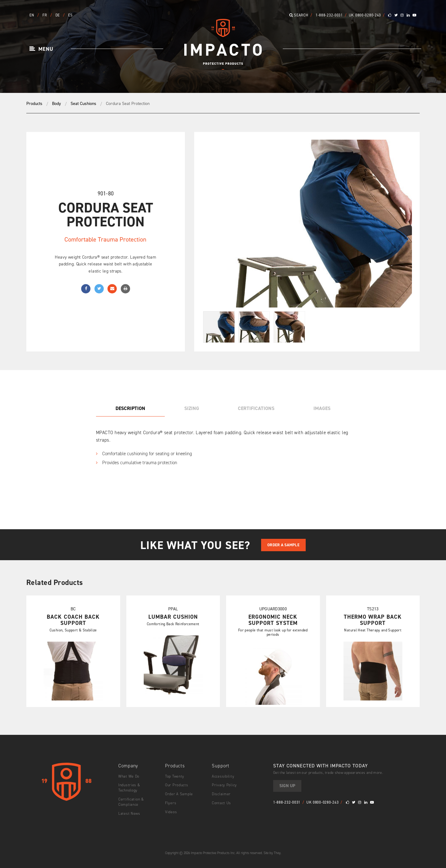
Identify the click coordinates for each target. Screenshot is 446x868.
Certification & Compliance (131, 802)
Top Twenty (175, 776)
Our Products (177, 785)
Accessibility (223, 776)
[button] (41, 49)
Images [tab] (322, 408)
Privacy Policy (224, 785)
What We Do (129, 776)
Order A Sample (283, 545)
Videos (171, 812)
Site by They (272, 853)
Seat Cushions (83, 104)
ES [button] (70, 15)
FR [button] (45, 15)
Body (57, 104)
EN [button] (32, 15)
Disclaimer (221, 794)
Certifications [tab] (256, 408)
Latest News (129, 813)
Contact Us (221, 803)
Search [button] (299, 15)
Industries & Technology (129, 788)
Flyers (171, 803)
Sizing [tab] (192, 408)
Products (34, 104)
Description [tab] (130, 408)
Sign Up (287, 786)
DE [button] (58, 15)
